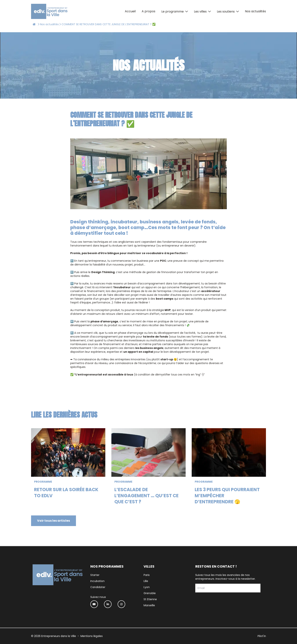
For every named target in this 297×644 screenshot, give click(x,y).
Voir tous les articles (54, 521)
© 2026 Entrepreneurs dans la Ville (54, 636)
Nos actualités (255, 11)
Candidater (98, 587)
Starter (95, 575)
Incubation (97, 581)
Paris (147, 575)
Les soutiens (226, 11)
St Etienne (150, 599)
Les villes (200, 11)
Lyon (147, 587)
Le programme (173, 11)
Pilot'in (262, 636)
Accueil (130, 11)
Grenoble (150, 593)
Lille (146, 581)
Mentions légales (92, 636)
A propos (148, 11)
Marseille (149, 605)
